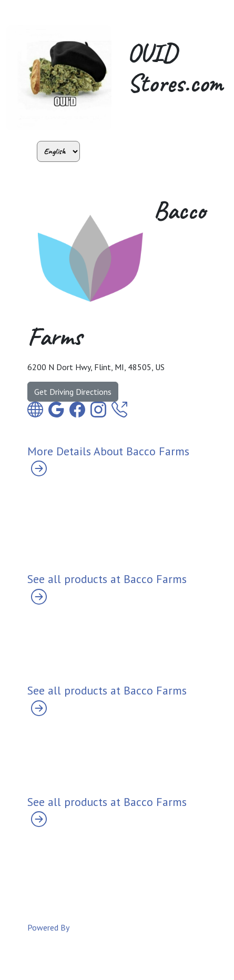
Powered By (48, 927)
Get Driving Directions (73, 392)
